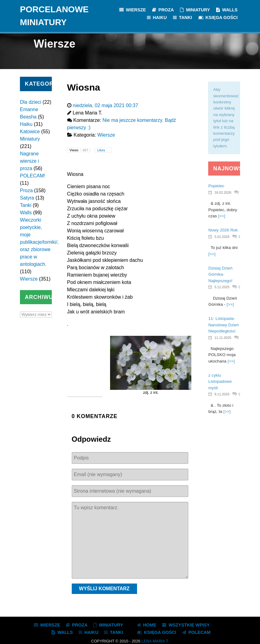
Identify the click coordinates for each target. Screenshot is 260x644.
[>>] (222, 216)
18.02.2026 (223, 192)
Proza (26, 190)
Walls (26, 213)
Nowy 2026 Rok (223, 230)
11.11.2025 (223, 338)
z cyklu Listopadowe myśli (220, 382)
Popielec (216, 186)
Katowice (30, 132)
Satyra (27, 198)
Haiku (26, 124)
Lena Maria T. (155, 641)
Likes (102, 150)
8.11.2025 (222, 394)
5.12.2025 (222, 287)
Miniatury (30, 139)
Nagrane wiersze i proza (29, 161)
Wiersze (29, 279)
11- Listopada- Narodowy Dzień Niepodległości (224, 325)
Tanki (26, 205)
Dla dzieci (31, 102)
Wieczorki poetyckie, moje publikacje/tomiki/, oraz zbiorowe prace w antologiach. (39, 242)
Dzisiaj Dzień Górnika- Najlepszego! (220, 274)
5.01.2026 (222, 237)
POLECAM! (33, 176)
